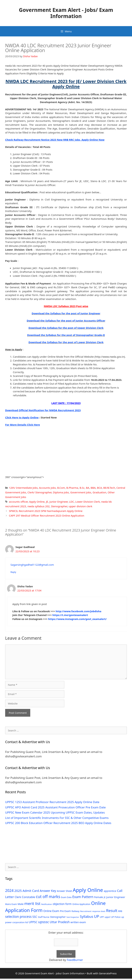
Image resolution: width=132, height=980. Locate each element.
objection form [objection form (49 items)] (62, 904)
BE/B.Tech (109, 488)
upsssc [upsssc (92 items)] (44, 922)
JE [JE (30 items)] (105, 897)
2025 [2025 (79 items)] (18, 891)
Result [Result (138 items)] (112, 911)
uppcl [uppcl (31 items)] (108, 917)
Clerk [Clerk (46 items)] (18, 897)
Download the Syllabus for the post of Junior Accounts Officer (66, 321)
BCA (99, 488)
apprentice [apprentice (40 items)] (110, 891)
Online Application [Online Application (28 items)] (81, 904)
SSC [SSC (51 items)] (35, 917)
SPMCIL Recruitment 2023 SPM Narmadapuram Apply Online (46, 511)
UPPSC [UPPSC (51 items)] (33, 922)
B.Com (61, 488)
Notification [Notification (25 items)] (47, 904)
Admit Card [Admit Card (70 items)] (31, 891)
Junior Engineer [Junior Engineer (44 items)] (116, 897)
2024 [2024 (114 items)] (9, 890)
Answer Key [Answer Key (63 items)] (48, 891)
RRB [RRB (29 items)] (120, 911)
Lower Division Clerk (88, 502)
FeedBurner (75, 960)
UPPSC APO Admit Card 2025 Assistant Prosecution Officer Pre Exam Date (55, 807)
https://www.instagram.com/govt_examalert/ (77, 619)
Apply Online (37, 502)
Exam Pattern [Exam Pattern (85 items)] (83, 897)
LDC (71, 502)
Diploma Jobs (61, 492)
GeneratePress (108, 973)
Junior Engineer (59, 502)
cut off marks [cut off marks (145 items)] (48, 897)
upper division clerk (80, 506)
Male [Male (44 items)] (21, 904)
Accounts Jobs (47, 488)
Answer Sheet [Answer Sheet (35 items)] (64, 891)
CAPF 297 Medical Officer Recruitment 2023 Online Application (47, 516)
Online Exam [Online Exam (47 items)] (51, 911)
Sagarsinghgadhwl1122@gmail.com (32, 565)
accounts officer (18, 502)
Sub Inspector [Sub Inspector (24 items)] (73, 917)
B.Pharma (72, 488)
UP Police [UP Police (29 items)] (116, 917)
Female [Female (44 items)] (99, 897)
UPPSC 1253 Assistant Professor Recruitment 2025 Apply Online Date (52, 802)
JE (47, 502)
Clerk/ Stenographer (40, 492)
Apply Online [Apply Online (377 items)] (88, 890)
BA (88, 488)
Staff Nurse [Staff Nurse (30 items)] (44, 917)
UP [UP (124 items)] (97, 916)
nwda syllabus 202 (39, 506)
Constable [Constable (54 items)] (28, 897)
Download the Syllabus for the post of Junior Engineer (66, 313)
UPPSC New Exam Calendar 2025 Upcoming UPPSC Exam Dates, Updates (55, 812)
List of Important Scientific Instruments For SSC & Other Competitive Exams (57, 818)
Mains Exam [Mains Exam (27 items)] (11, 904)
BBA (93, 488)
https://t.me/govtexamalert (70, 615)
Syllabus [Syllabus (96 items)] (86, 916)
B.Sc (82, 488)
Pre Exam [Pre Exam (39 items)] (65, 911)
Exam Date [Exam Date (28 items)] (66, 897)
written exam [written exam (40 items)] (78, 922)
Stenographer (59, 506)
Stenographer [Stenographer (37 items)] (58, 917)
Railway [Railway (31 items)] (75, 911)
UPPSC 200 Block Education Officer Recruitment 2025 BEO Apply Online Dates (58, 823)
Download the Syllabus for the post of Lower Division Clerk (66, 342)
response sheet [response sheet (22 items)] (99, 911)
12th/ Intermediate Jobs (23, 488)
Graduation (100, 492)
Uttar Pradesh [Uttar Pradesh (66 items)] (60, 922)
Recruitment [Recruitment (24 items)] (86, 911)
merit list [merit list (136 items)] (32, 903)
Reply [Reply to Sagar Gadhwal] (13, 572)
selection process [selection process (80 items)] (18, 917)
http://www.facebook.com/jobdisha (79, 611)
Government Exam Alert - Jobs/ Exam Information (66, 13)
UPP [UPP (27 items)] (102, 917)
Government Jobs (81, 492)
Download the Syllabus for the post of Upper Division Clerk (66, 328)
